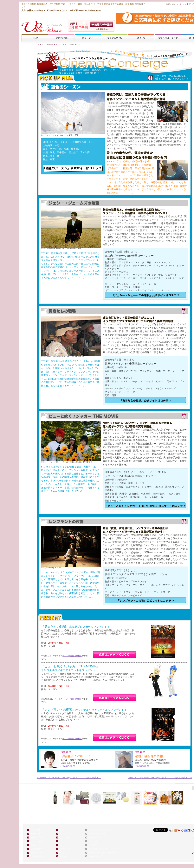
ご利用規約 (93, 845)
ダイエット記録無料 (37, 841)
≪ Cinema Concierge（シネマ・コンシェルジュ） (69, 777)
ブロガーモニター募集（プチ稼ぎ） (100, 830)
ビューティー (88, 38)
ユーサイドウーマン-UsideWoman (105, 853)
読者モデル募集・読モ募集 (97, 834)
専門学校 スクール (37, 853)
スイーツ (141, 38)
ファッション (61, 38)
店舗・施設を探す (36, 849)
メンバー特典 (93, 841)
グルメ (62, 845)
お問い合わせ (172, 4)
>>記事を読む (68, 766)
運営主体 (92, 853)
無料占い (34, 845)
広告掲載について (95, 856)
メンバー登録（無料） (72, 656)
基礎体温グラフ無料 (37, 837)
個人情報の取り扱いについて (98, 849)
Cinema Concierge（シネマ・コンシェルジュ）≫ (160, 777)
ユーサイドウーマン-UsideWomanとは (102, 29)
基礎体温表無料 (36, 834)
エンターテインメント (38, 856)
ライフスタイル (114, 38)
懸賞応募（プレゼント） (97, 837)
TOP (35, 38)
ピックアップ (64, 853)
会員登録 (102, 24)
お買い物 (63, 856)
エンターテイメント (51, 44)
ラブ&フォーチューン (168, 38)
